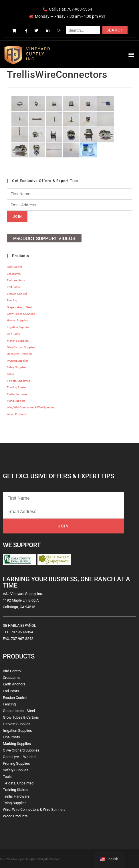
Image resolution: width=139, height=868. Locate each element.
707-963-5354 (80, 9)
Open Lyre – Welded (19, 354)
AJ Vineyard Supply (23, 859)
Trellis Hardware (17, 394)
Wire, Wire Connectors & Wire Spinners (31, 407)
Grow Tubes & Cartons (21, 314)
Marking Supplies (18, 341)
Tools (10, 374)
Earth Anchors (16, 280)
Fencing (12, 300)
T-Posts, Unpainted (19, 381)
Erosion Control (17, 294)
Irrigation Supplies (18, 327)
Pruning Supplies (18, 361)
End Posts (13, 287)
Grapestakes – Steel (19, 307)
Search (115, 30)
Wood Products (17, 414)
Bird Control (14, 267)
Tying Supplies (16, 401)
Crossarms (14, 274)
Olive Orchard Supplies (21, 347)
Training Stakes (16, 387)
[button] (131, 54)
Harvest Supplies (17, 320)
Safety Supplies (16, 367)
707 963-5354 (22, 632)
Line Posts (13, 334)
